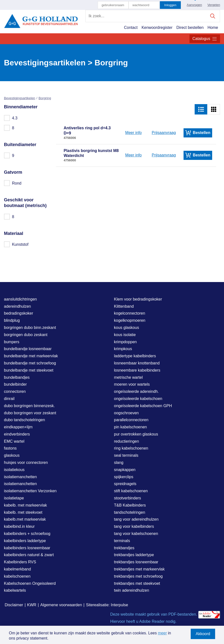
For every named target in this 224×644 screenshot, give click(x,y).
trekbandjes (124, 548)
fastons (10, 448)
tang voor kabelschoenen (136, 534)
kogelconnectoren (130, 313)
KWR (32, 605)
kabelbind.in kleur (19, 526)
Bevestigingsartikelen (20, 98)
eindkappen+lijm (18, 427)
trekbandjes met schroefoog (138, 576)
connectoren (15, 391)
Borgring (45, 98)
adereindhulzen (17, 306)
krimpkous (123, 349)
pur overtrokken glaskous (136, 434)
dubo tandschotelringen (24, 420)
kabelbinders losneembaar (27, 548)
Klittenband (124, 306)
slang (119, 463)
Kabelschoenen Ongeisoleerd (30, 583)
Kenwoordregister (157, 28)
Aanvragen (194, 5)
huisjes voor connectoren (26, 463)
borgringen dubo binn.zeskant (30, 328)
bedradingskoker (19, 313)
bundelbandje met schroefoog (30, 363)
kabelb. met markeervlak (25, 505)
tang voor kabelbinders (134, 526)
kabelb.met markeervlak (25, 519)
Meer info (134, 133)
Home (213, 28)
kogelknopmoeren (130, 320)
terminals (122, 541)
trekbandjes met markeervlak (139, 569)
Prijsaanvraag (164, 133)
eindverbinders (17, 434)
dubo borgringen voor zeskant (30, 413)
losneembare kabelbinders (137, 370)
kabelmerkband (17, 569)
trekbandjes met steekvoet (137, 583)
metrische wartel (128, 377)
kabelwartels (15, 590)
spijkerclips (124, 477)
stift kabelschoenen (131, 491)
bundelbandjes (17, 377)
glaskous (12, 455)
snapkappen (125, 470)
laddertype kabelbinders (135, 356)
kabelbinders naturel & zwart (29, 555)
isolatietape (14, 498)
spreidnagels (125, 484)
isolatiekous (14, 470)
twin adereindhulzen (131, 590)
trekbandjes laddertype (134, 555)
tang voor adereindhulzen (136, 519)
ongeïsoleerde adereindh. (136, 391)
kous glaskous (126, 328)
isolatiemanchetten (20, 477)
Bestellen (198, 133)
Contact (131, 28)
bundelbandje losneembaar (28, 349)
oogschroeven (126, 413)
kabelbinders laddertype (25, 541)
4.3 (11, 118)
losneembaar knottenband (137, 363)
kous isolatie (125, 335)
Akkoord (203, 634)
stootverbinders (127, 498)
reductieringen (126, 441)
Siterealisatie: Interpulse (107, 605)
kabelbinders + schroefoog (27, 534)
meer (162, 633)
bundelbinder (15, 384)
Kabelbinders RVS (20, 562)
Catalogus (205, 39)
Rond (13, 183)
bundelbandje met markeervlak (31, 356)
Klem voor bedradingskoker (138, 299)
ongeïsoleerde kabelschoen (138, 399)
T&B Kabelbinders (130, 505)
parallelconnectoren (131, 420)
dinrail (9, 399)
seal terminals (126, 455)
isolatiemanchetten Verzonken (30, 491)
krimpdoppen (125, 342)
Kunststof (16, 244)
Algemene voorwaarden (61, 605)
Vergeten (214, 5)
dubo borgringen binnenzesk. (29, 406)
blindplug (12, 320)
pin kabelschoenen (130, 427)
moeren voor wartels (132, 384)
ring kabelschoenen (131, 448)
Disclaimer (14, 605)
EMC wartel (14, 441)
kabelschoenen (17, 576)
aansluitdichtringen (20, 299)
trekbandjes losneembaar (136, 562)
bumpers (12, 342)
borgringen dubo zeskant (26, 335)
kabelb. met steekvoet (23, 512)
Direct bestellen (190, 28)
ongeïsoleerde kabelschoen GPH (143, 406)
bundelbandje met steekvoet (29, 370)
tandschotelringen (130, 512)
